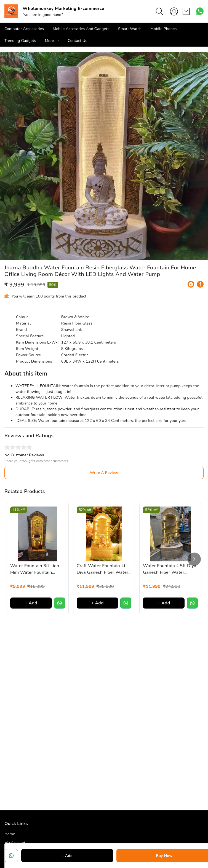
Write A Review (104, 473)
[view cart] (186, 11)
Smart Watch (130, 29)
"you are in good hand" (43, 15)
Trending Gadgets (20, 41)
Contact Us (77, 41)
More (50, 41)
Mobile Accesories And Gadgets (81, 29)
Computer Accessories (24, 29)
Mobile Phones (163, 29)
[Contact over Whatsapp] (200, 11)
